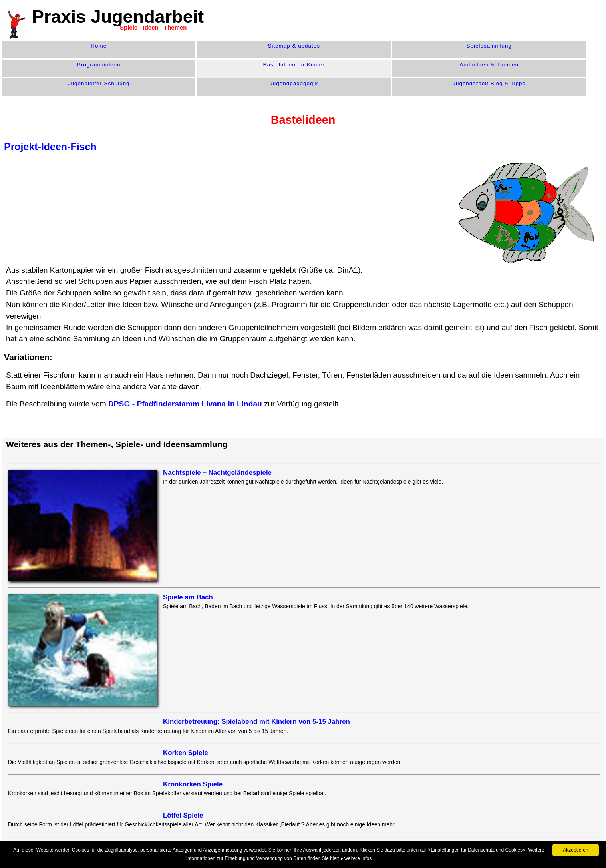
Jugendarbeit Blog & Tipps (489, 83)
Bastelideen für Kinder (294, 65)
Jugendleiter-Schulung (99, 83)
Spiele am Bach (188, 597)
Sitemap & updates (294, 46)
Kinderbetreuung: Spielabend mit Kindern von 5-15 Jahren (256, 722)
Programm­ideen (99, 65)
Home (99, 46)
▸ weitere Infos (356, 858)
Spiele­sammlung (489, 46)
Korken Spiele (186, 753)
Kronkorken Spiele (193, 784)
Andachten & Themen (489, 65)
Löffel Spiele (183, 815)
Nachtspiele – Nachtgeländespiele (217, 473)
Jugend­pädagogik (294, 83)
